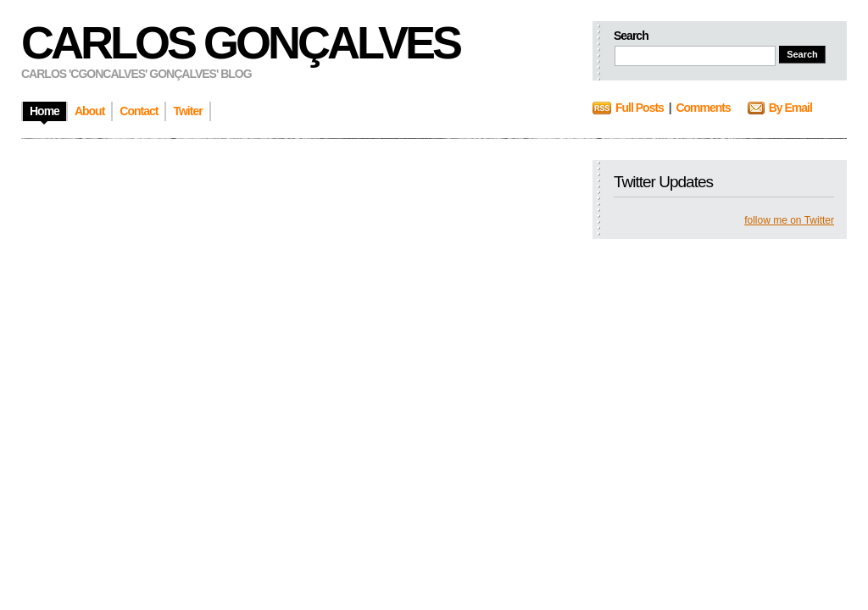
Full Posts (640, 108)
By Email (790, 108)
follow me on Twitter (789, 220)
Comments (703, 108)
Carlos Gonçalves (240, 42)
